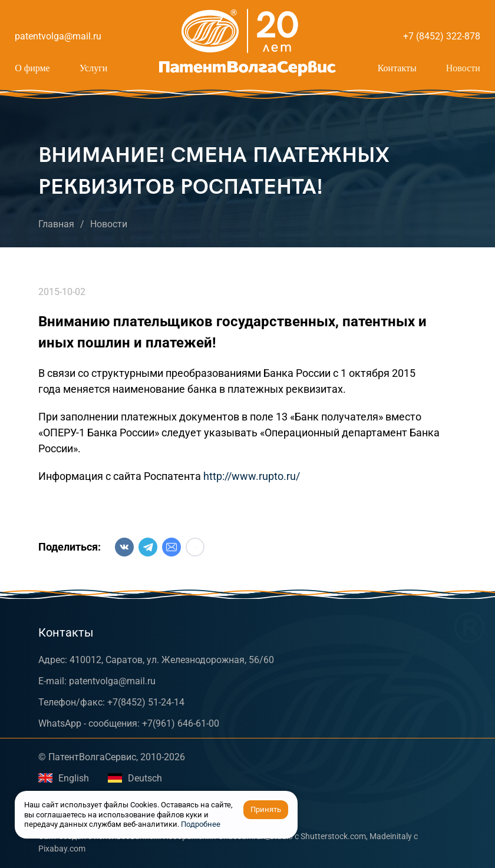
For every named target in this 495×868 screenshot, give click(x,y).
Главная (56, 224)
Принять (266, 809)
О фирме (32, 68)
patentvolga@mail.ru (58, 36)
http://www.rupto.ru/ (252, 476)
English (64, 778)
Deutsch (135, 778)
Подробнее (201, 824)
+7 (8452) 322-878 (442, 36)
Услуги (94, 68)
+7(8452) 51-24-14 (146, 702)
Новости (463, 68)
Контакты (397, 68)
